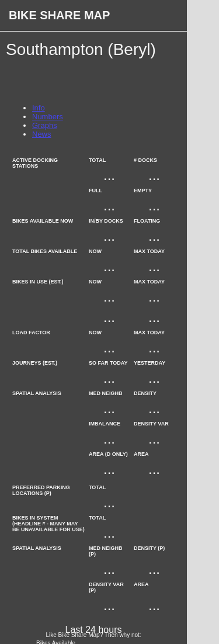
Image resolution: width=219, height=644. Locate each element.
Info (39, 108)
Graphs (45, 125)
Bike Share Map (59, 15)
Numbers (48, 117)
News (42, 134)
